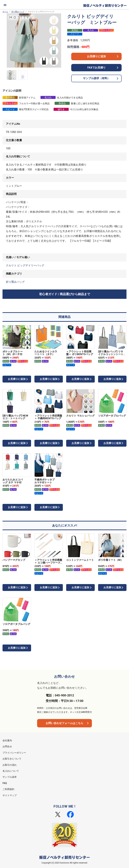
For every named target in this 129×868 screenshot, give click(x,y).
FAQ (5, 783)
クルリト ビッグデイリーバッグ (25, 265)
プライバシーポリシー (14, 753)
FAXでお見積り (96, 68)
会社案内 (7, 740)
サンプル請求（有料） (96, 78)
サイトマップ (10, 795)
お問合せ (7, 746)
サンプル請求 (10, 777)
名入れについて (11, 771)
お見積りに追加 (96, 56)
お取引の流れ (10, 765)
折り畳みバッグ (18, 12)
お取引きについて (12, 759)
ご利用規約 (8, 789)
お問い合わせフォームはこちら (64, 723)
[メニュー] (5, 5)
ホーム (5, 12)
